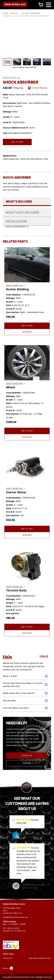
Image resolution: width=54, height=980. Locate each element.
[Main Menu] (49, 5)
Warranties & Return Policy (40, 958)
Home (5, 13)
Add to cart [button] (27, 326)
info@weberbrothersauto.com (15, 917)
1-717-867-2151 (20, 931)
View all (44, 656)
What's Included (19, 201)
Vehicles (14, 13)
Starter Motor (16, 490)
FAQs (7, 657)
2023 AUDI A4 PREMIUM (30, 13)
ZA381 (32, 128)
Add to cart (17, 142)
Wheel (16, 385)
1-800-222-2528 (12, 928)
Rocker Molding (17, 287)
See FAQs (27, 763)
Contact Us (27, 755)
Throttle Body (16, 589)
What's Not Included (22, 212)
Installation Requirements (17, 222)
